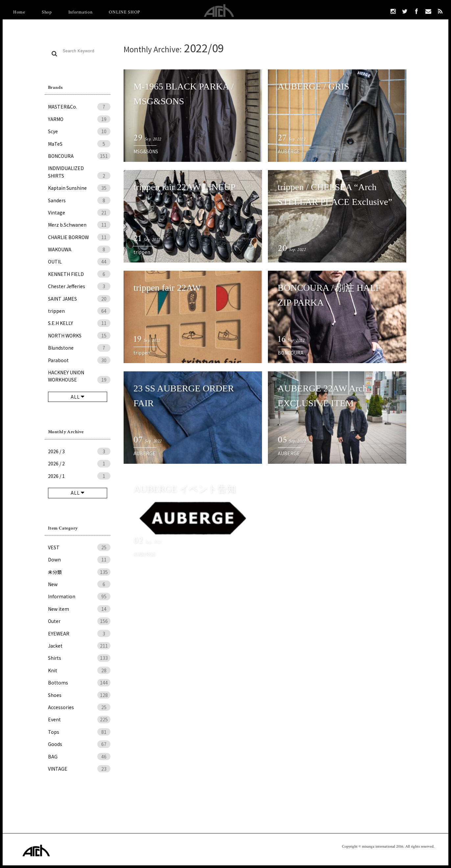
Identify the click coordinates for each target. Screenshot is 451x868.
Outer (79, 621)
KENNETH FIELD (79, 274)
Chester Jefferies (79, 286)
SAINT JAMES (79, 299)
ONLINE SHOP (124, 12)
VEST (79, 547)
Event (79, 719)
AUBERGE (289, 151)
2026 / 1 (79, 476)
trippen (79, 311)
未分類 (79, 572)
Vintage (79, 212)
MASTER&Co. (79, 107)
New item (79, 609)
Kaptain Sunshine (79, 188)
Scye (79, 131)
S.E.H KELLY (79, 323)
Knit (79, 670)
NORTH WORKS (79, 335)
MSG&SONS (146, 151)
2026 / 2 (79, 463)
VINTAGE (79, 769)
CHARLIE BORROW (79, 237)
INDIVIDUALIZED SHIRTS (79, 172)
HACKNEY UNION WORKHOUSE (79, 376)
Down (79, 559)
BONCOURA (79, 156)
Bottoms (79, 682)
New (79, 584)
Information (81, 12)
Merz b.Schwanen (79, 225)
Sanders (79, 200)
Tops (79, 732)
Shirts (79, 658)
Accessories (79, 707)
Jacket (79, 646)
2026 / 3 (79, 451)
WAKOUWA (79, 249)
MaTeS (79, 144)
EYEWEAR (79, 633)
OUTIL (79, 261)
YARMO (79, 119)
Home (19, 12)
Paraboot (79, 360)
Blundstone (79, 348)
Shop (47, 12)
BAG (79, 756)
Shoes (79, 695)
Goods (79, 744)
